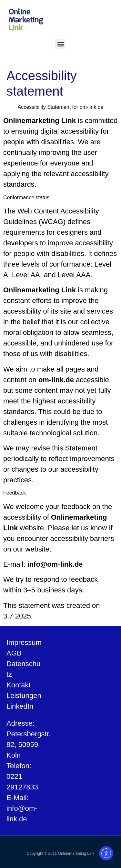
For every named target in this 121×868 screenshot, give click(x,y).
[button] (60, 44)
